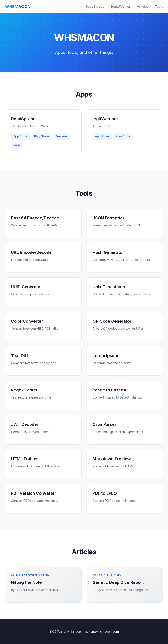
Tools (159, 7)
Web (17, 145)
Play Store (41, 136)
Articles (143, 7)
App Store (20, 136)
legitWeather (121, 7)
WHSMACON (18, 7)
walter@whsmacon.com (102, 631)
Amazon (61, 136)
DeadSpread (95, 7)
